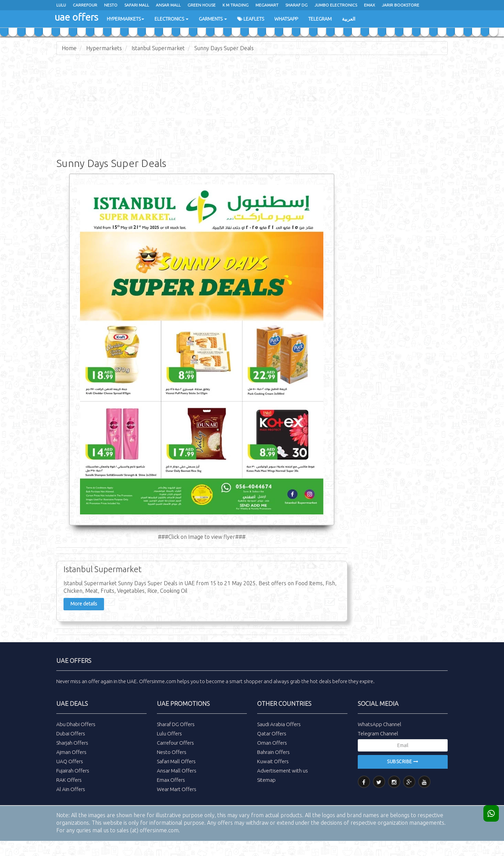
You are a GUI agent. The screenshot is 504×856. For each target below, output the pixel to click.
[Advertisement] (252, 110)
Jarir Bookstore (400, 5)
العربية (349, 19)
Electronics (171, 19)
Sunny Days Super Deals (224, 48)
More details (84, 604)
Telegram (320, 19)
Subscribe (403, 761)
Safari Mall (137, 5)
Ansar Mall (168, 5)
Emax (369, 5)
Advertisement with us (283, 771)
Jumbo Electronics (336, 5)
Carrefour (85, 5)
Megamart (267, 5)
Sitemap (266, 780)
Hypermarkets (125, 19)
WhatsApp (286, 19)
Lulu (61, 5)
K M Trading (236, 5)
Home (69, 48)
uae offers (76, 17)
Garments (213, 19)
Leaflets (251, 19)
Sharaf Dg (296, 5)
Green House (202, 5)
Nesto (111, 5)
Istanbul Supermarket (158, 48)
